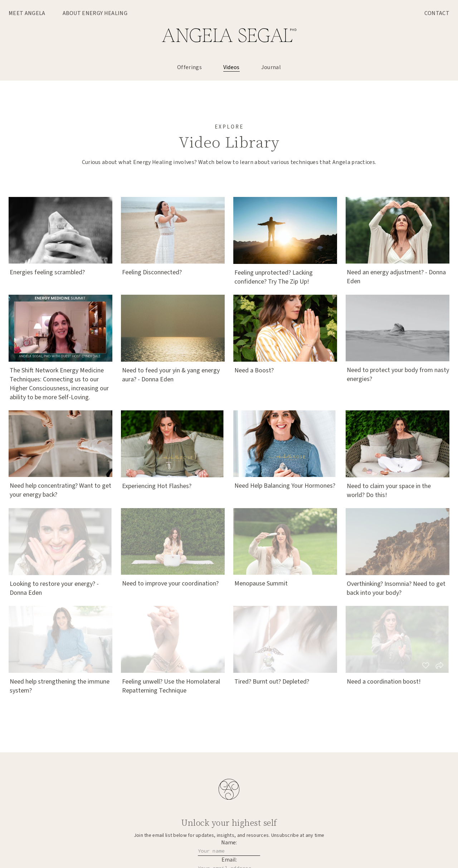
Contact (437, 13)
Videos (232, 67)
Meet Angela (27, 13)
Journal (271, 67)
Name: (229, 843)
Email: (229, 860)
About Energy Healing (95, 13)
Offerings (189, 67)
